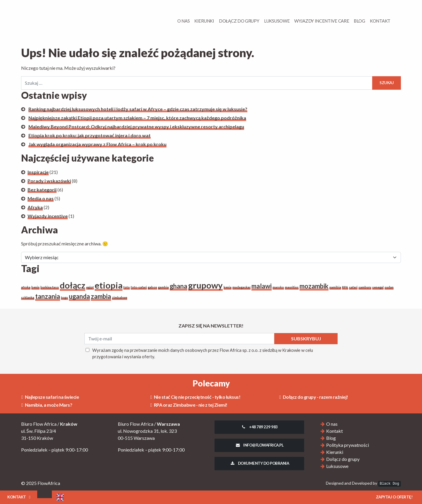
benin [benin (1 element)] (35, 287)
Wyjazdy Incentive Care (322, 21)
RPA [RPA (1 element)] (345, 287)
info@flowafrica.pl (260, 445)
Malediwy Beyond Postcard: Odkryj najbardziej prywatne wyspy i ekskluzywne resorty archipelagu (136, 127)
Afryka (35, 207)
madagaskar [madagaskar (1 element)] (241, 287)
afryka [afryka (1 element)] (26, 287)
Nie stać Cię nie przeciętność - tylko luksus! (195, 397)
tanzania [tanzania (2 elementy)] (48, 296)
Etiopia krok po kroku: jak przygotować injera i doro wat (90, 135)
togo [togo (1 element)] (64, 297)
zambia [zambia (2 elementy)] (101, 296)
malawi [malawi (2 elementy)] (262, 286)
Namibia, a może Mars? (47, 405)
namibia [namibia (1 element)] (335, 287)
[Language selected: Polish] (60, 497)
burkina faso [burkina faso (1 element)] (50, 287)
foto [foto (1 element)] (127, 287)
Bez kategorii (42, 190)
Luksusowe (277, 21)
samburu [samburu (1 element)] (365, 287)
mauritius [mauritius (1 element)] (292, 287)
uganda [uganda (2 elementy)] (79, 296)
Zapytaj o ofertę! (394, 497)
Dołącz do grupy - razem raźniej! (314, 397)
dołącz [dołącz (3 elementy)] (73, 285)
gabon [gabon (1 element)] (152, 287)
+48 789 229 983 (259, 427)
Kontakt (380, 21)
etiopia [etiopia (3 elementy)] (109, 285)
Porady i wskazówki (49, 181)
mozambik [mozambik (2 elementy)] (314, 286)
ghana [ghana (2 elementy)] (178, 286)
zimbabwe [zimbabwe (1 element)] (120, 297)
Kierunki (204, 21)
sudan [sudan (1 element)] (389, 287)
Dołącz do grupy (239, 21)
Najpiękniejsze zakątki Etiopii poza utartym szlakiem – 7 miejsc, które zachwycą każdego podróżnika (137, 118)
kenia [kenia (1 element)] (228, 287)
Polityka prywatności (348, 445)
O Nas (184, 21)
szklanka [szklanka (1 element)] (28, 297)
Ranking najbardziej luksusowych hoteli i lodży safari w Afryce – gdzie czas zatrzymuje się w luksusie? (138, 109)
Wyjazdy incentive (48, 216)
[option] (60, 497)
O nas (332, 424)
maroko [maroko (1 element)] (278, 287)
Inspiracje (38, 172)
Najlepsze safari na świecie (50, 397)
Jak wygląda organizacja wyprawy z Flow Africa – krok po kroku (97, 144)
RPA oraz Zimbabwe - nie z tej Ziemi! (189, 405)
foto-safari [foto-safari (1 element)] (139, 287)
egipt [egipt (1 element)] (90, 287)
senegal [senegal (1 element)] (378, 287)
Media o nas (41, 198)
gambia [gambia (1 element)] (163, 287)
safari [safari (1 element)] (353, 287)
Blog (359, 21)
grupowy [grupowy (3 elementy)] (205, 285)
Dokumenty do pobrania (259, 463)
